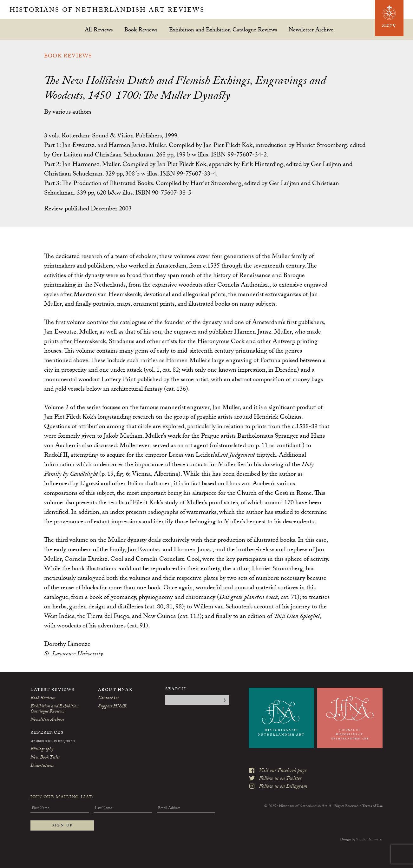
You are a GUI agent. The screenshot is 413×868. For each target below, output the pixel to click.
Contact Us (108, 699)
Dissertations (42, 766)
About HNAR (115, 690)
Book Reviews (141, 30)
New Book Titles (45, 758)
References (47, 733)
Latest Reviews (52, 690)
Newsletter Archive (311, 30)
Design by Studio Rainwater (361, 840)
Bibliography (42, 750)
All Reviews (99, 30)
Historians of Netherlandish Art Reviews (107, 11)
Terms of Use (372, 806)
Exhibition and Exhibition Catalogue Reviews (223, 30)
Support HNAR (112, 707)
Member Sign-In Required (53, 742)
